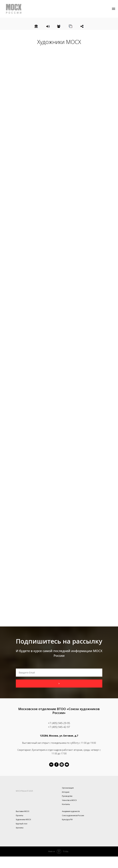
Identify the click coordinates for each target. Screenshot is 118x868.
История (66, 792)
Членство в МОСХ (69, 800)
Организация (68, 788)
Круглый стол (22, 824)
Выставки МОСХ (23, 811)
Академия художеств (71, 811)
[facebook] (56, 765)
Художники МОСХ (23, 820)
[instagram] (62, 765)
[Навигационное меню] (114, 9)
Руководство (67, 796)
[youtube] (67, 765)
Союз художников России (73, 815)
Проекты (20, 815)
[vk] (51, 765)
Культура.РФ (67, 820)
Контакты (66, 804)
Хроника (20, 828)
